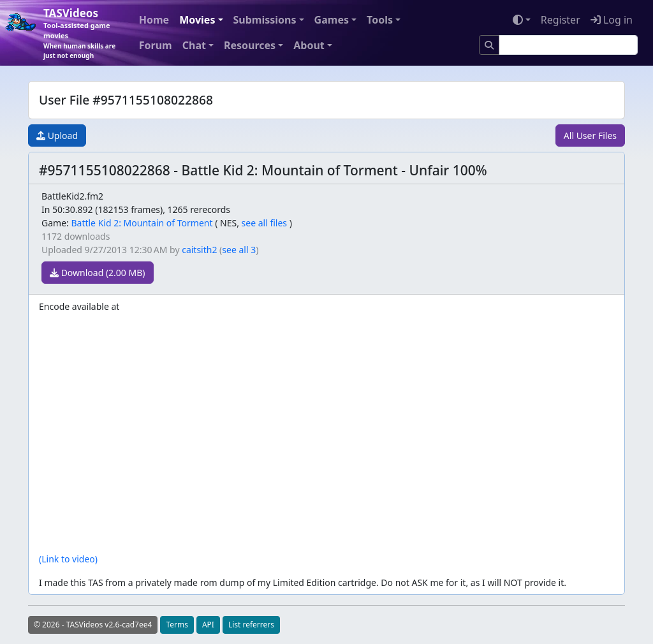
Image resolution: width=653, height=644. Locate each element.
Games (332, 20)
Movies (197, 20)
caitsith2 (199, 250)
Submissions (265, 20)
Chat (194, 45)
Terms (177, 625)
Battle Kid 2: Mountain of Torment (142, 223)
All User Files (590, 135)
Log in (612, 20)
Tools (380, 20)
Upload (57, 135)
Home (154, 20)
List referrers (251, 625)
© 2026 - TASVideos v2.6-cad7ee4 (93, 625)
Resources (250, 45)
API (208, 625)
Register (561, 20)
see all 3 (239, 250)
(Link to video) (68, 559)
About (309, 45)
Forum (156, 45)
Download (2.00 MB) (98, 273)
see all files (265, 223)
